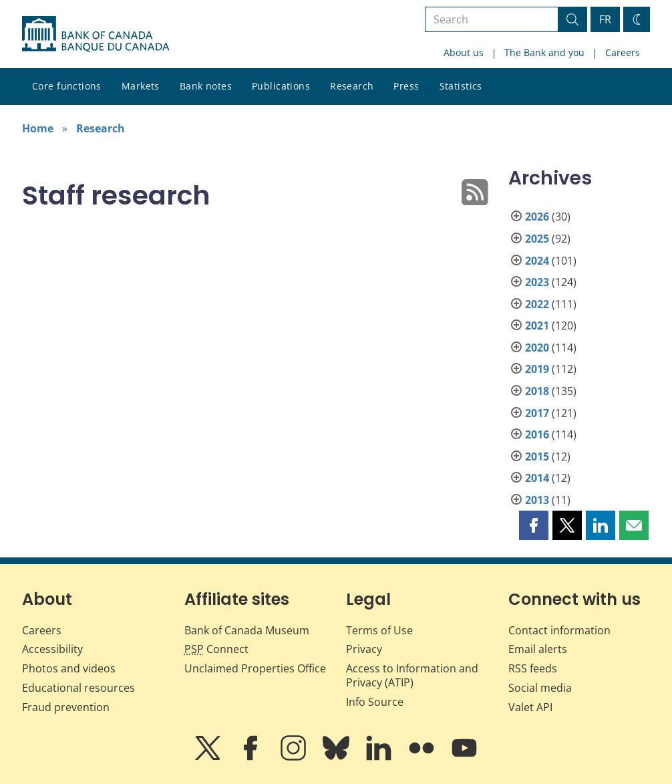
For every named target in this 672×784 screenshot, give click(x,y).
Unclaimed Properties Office (255, 668)
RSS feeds (533, 668)
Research (352, 86)
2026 (537, 217)
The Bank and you (544, 52)
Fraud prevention (66, 707)
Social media (540, 688)
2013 (537, 500)
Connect (216, 649)
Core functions (67, 86)
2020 (537, 348)
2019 (537, 369)
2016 (537, 434)
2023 (537, 282)
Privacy (364, 649)
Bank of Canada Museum (247, 630)
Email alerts (538, 649)
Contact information (559, 630)
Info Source (375, 702)
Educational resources (78, 688)
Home (38, 128)
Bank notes (206, 86)
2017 (537, 413)
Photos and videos (69, 668)
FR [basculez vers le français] (605, 19)
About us (464, 52)
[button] (534, 525)
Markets (141, 86)
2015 (537, 456)
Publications (281, 86)
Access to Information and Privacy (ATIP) (412, 675)
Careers (623, 52)
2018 (537, 391)
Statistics (461, 86)
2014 (537, 478)
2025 (537, 239)
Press (406, 86)
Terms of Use (379, 630)
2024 (537, 261)
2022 (537, 304)
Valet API (530, 707)
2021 (537, 325)
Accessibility (52, 649)
